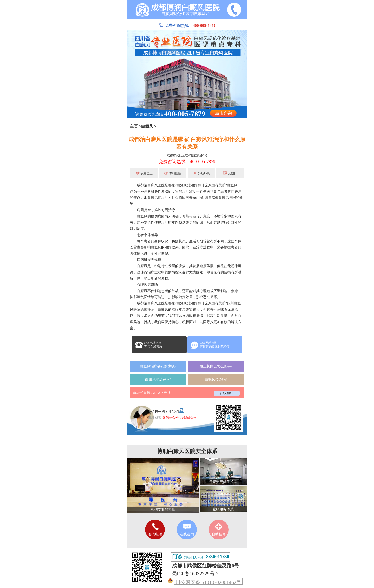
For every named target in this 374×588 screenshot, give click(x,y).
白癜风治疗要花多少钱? (158, 366)
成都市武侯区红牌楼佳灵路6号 (187, 155)
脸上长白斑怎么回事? (216, 366)
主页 (134, 126)
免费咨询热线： (187, 25)
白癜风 (147, 126)
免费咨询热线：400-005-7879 (187, 162)
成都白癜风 (220, 198)
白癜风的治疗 (161, 247)
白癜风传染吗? (216, 379)
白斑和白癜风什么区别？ (152, 393)
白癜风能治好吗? (158, 379)
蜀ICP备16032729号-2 (195, 574)
